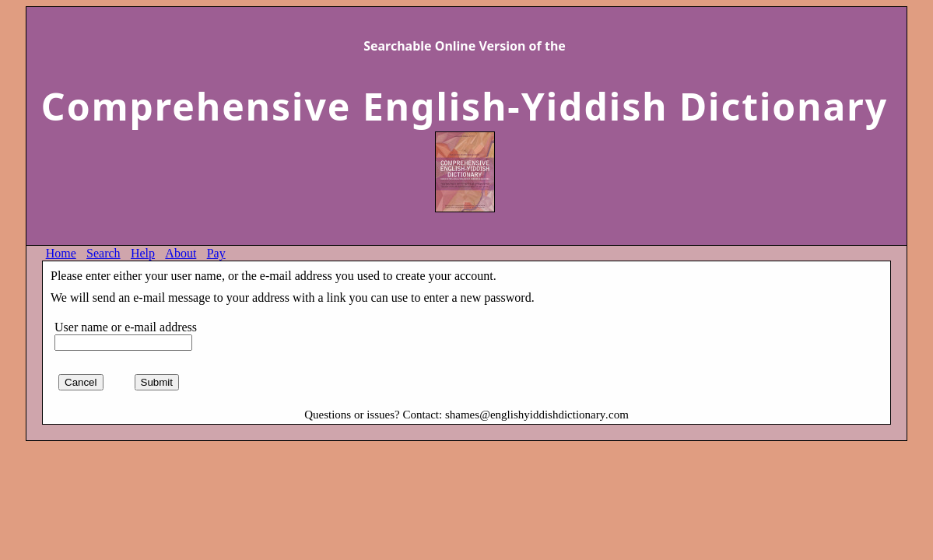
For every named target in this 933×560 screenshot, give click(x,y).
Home (61, 253)
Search (103, 253)
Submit (157, 382)
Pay (216, 253)
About (181, 253)
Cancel (81, 382)
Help (143, 253)
